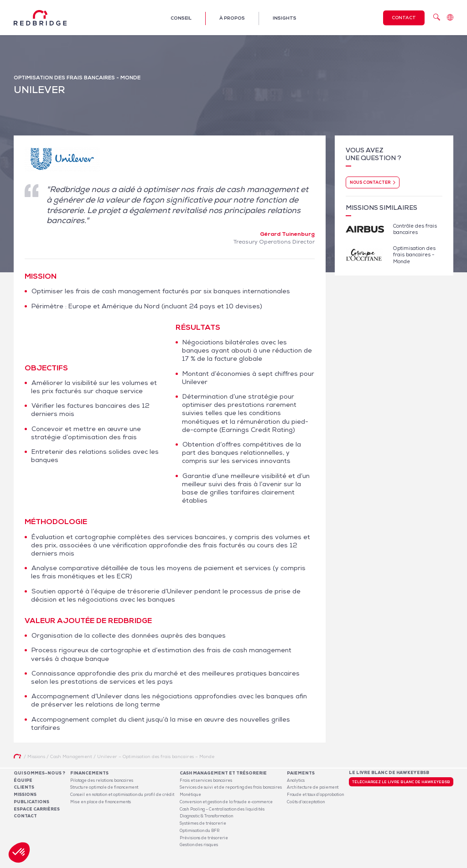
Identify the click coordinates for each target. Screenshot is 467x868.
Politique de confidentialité (398, 863)
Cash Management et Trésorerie (223, 773)
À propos (232, 18)
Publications (31, 802)
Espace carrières (37, 809)
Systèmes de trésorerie (203, 823)
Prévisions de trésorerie (204, 838)
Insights (285, 18)
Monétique (190, 795)
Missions (25, 795)
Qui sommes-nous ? (39, 773)
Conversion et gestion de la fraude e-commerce (226, 802)
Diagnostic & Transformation (206, 816)
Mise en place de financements (101, 802)
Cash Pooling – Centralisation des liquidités (222, 809)
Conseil (181, 18)
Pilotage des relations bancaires (102, 780)
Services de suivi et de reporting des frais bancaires (231, 787)
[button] (19, 852)
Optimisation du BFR (200, 831)
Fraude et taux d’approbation (315, 795)
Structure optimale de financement (104, 787)
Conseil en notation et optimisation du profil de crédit (122, 795)
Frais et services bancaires (206, 780)
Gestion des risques (199, 845)
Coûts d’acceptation (306, 802)
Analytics (296, 780)
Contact (404, 17)
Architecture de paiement (313, 787)
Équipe (23, 780)
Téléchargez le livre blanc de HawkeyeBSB (401, 782)
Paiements (301, 773)
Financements (89, 773)
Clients (24, 787)
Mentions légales (348, 863)
